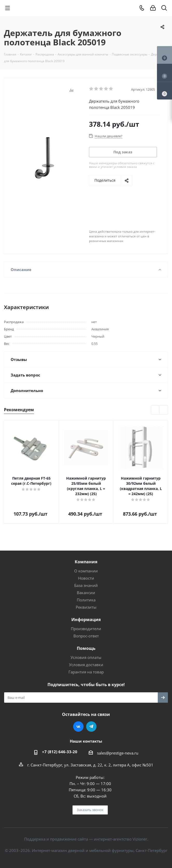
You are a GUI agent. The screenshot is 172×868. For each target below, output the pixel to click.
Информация (86, 620)
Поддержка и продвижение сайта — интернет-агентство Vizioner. (86, 839)
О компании (86, 571)
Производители (86, 629)
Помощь (86, 648)
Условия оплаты (86, 657)
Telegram (91, 727)
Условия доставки (86, 665)
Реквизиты (86, 607)
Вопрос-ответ (86, 636)
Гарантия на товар (86, 672)
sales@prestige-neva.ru (118, 753)
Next (164, 410)
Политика (86, 600)
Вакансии (86, 593)
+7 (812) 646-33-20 (60, 752)
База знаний (86, 585)
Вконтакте (78, 727)
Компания (86, 562)
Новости (86, 578)
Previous (156, 410)
